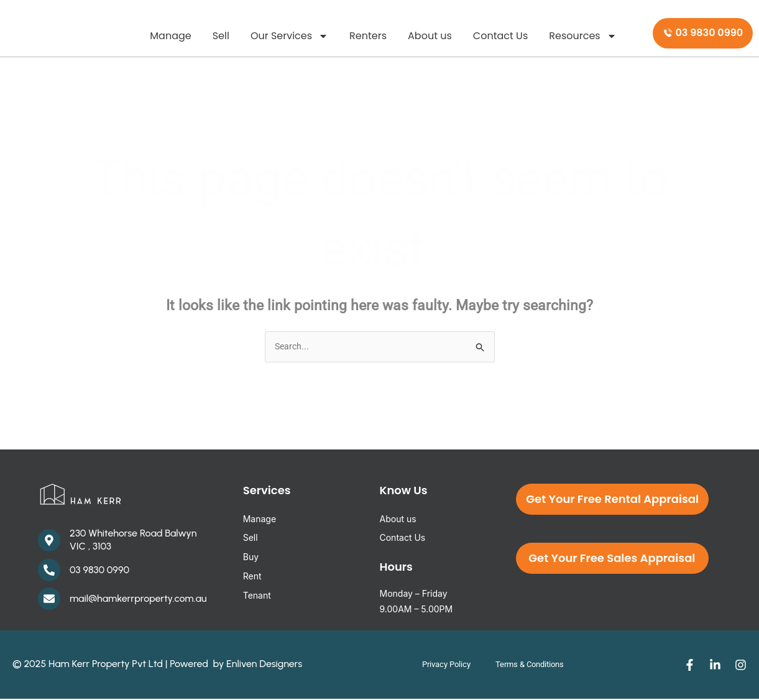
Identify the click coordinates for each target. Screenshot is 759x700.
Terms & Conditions (533, 665)
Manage (170, 36)
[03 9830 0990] (49, 571)
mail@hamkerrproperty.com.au (138, 599)
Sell (221, 36)
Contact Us (500, 36)
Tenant (257, 596)
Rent (252, 577)
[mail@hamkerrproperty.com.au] (49, 600)
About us (430, 36)
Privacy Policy (439, 665)
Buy (251, 557)
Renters (368, 36)
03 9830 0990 (99, 570)
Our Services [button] (289, 36)
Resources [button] (582, 36)
